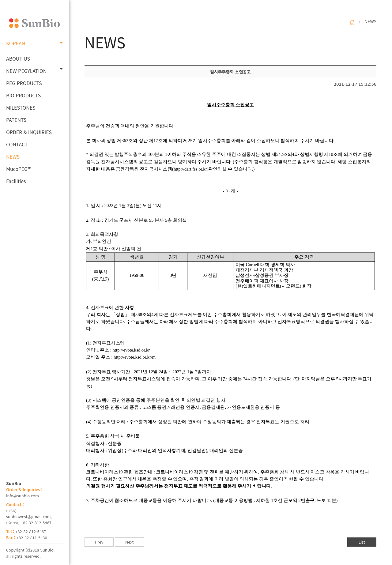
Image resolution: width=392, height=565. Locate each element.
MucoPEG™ (19, 169)
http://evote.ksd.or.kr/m (135, 357)
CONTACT (17, 144)
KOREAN (34, 43)
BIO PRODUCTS (23, 95)
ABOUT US (18, 58)
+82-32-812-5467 (36, 523)
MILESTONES (21, 107)
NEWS (13, 156)
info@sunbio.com (23, 496)
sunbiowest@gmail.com (28, 516)
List (362, 542)
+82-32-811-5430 (32, 538)
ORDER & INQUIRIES (29, 132)
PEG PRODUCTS (24, 83)
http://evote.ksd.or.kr (131, 350)
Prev (99, 542)
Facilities (16, 181)
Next (129, 542)
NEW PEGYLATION (34, 70)
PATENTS (16, 120)
